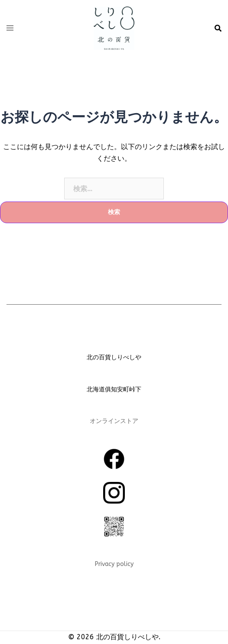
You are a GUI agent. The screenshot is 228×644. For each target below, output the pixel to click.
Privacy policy (114, 564)
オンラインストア (114, 421)
